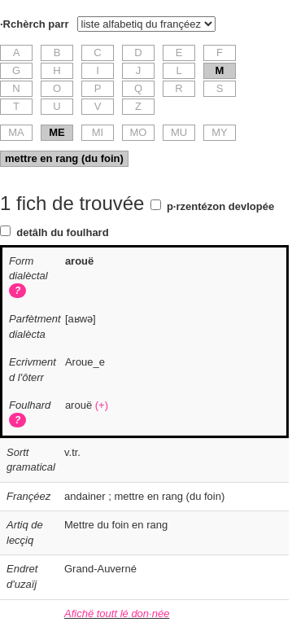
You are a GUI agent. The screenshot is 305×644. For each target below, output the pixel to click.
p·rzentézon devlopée (220, 206)
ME (57, 132)
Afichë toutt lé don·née (117, 613)
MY (220, 132)
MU (179, 132)
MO (139, 132)
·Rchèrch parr (35, 24)
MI (98, 132)
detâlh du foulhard (62, 232)
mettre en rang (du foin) (64, 158)
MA (16, 132)
